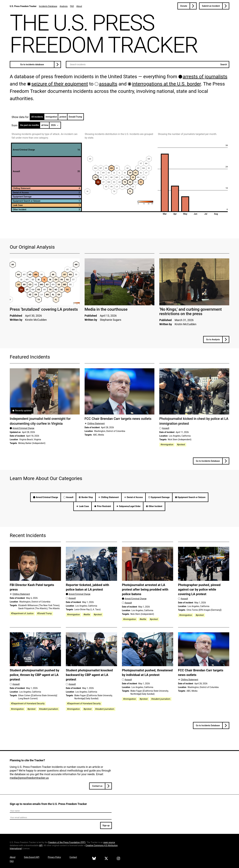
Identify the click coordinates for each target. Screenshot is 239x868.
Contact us (97, 786)
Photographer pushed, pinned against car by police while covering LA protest (199, 589)
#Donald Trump (45, 613)
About (79, 6)
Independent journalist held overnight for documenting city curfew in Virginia (40, 421)
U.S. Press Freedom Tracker (23, 6)
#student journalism (49, 709)
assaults (108, 84)
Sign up (106, 825)
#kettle (87, 614)
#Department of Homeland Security (28, 704)
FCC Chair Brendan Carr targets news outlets (118, 419)
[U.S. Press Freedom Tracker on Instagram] (118, 859)
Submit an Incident (211, 6)
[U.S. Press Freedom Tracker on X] (106, 859)
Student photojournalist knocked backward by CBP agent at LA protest (89, 675)
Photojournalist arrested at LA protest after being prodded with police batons (145, 589)
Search (224, 64)
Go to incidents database (32, 64)
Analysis (64, 6)
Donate (184, 6)
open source (109, 842)
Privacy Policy (54, 857)
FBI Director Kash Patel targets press (32, 587)
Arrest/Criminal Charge (23, 428)
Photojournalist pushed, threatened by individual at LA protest (147, 672)
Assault (166, 428)
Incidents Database (48, 6)
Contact (73, 857)
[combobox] (148, 64)
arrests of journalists (205, 77)
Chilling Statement (96, 423)
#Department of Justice (22, 613)
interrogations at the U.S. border (166, 84)
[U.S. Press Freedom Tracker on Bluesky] (94, 859)
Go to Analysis (213, 339)
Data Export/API (32, 857)
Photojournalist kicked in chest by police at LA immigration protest (194, 421)
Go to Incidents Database (208, 461)
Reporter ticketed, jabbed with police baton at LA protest (87, 587)
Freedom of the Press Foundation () (67, 842)
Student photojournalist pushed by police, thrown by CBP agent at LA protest (35, 675)
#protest (181, 445)
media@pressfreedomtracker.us (29, 778)
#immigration (167, 445)
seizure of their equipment (60, 84)
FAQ (72, 6)
